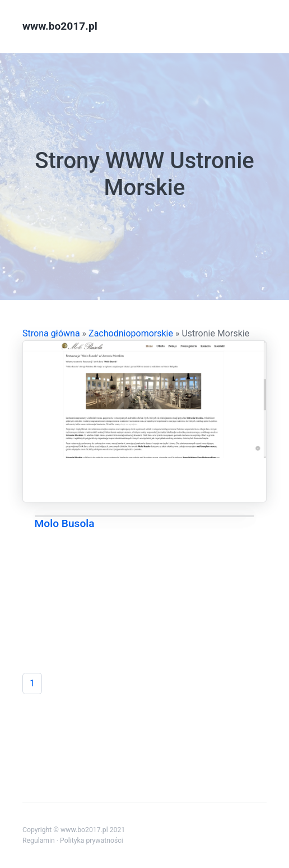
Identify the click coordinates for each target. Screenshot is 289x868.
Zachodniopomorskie (131, 333)
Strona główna (51, 333)
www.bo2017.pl (60, 26)
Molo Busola (65, 523)
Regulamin (39, 841)
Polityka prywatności (92, 841)
